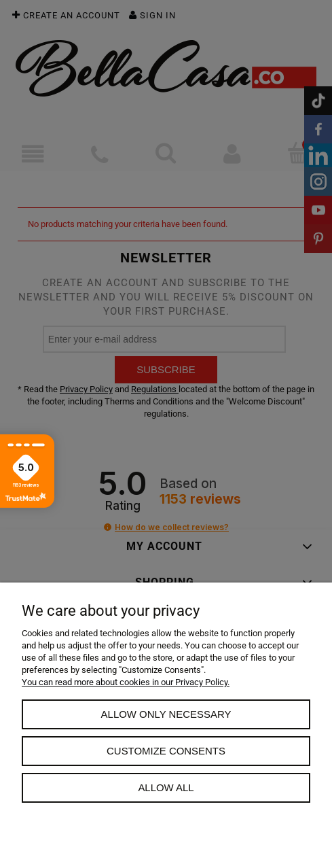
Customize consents (166, 751)
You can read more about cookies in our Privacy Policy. (126, 682)
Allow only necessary (166, 714)
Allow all (166, 787)
